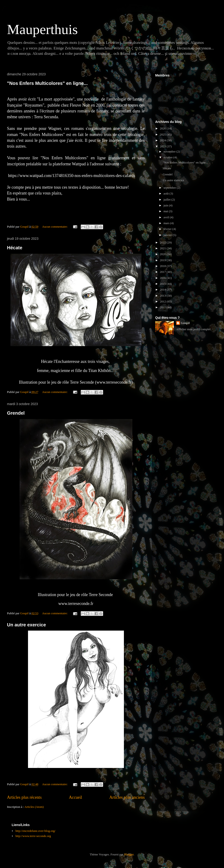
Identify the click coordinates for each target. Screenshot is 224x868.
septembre (170, 188)
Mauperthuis (42, 29)
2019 (163, 260)
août (167, 193)
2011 (163, 307)
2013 (163, 296)
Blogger (129, 854)
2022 (163, 242)
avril (167, 217)
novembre (170, 151)
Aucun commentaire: (55, 227)
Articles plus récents (24, 797)
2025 (163, 134)
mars (167, 223)
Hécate (15, 248)
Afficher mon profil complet (193, 329)
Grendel (16, 413)
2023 (163, 146)
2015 (163, 284)
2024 (163, 140)
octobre (168, 157)
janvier (168, 235)
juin (166, 205)
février (168, 229)
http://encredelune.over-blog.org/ (35, 831)
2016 (163, 278)
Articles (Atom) (34, 807)
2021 (163, 248)
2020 (163, 254)
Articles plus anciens (127, 797)
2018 (163, 266)
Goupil (185, 323)
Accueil (75, 797)
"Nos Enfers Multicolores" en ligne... (47, 83)
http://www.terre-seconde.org (33, 836)
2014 (163, 290)
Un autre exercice (26, 625)
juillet (168, 200)
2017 (163, 272)
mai (166, 211)
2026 (163, 128)
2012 (163, 301)
